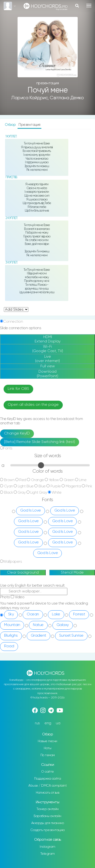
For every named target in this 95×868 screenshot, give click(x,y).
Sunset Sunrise (71, 636)
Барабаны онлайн (47, 816)
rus (37, 723)
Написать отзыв (47, 793)
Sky (11, 614)
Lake (56, 614)
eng (48, 723)
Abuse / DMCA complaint (47, 786)
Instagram (47, 847)
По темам (48, 755)
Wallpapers (13, 562)
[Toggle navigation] (89, 6)
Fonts (8, 448)
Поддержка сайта (48, 779)
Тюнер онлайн (48, 809)
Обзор (11, 125)
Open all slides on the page (33, 405)
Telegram (48, 854)
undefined (16, 309)
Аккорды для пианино (48, 823)
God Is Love (31, 511)
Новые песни (47, 741)
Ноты (47, 748)
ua (58, 723)
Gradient (38, 636)
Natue (38, 625)
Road (9, 646)
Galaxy (63, 625)
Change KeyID (17, 434)
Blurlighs (11, 636)
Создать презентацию (47, 830)
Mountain (12, 625)
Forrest (79, 614)
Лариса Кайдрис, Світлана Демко (47, 98)
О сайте (47, 772)
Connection (13, 322)
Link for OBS (18, 389)
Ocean (33, 614)
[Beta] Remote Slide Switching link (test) (40, 442)
